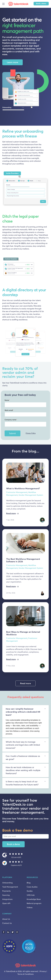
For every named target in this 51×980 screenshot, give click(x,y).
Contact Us (7, 923)
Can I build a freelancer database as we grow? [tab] (23, 758)
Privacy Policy (31, 433)
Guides (30, 891)
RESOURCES (32, 877)
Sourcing (6, 895)
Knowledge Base (34, 899)
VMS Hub (31, 895)
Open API (6, 903)
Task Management (10, 887)
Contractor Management (17, 492)
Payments (6, 891)
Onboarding (7, 883)
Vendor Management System (31, 495)
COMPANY (7, 914)
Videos (30, 907)
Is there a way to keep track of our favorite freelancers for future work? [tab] (22, 783)
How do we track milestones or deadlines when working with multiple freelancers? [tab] (23, 770)
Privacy (43, 971)
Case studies (32, 887)
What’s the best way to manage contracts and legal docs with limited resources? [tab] (23, 745)
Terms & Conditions (25, 974)
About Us (6, 919)
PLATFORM (7, 877)
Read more (11, 513)
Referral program (34, 903)
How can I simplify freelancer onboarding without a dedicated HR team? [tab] (23, 712)
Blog (29, 883)
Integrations (7, 899)
